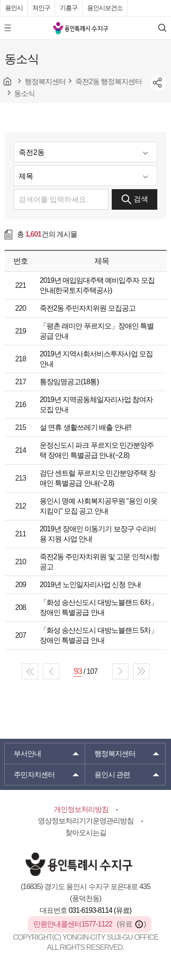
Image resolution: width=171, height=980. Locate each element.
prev (51, 671)
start (30, 671)
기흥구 (69, 8)
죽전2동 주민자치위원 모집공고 (88, 308)
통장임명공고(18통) (69, 382)
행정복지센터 (115, 754)
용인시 (14, 8)
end (141, 671)
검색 (135, 199)
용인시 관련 (112, 775)
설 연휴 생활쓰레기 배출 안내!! (85, 427)
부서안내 (27, 754)
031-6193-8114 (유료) (100, 910)
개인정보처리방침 (81, 809)
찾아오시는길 (86, 833)
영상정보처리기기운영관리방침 (86, 821)
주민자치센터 (34, 775)
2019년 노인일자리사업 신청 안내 (90, 585)
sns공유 (158, 83)
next (120, 671)
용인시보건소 (105, 8)
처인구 (41, 8)
